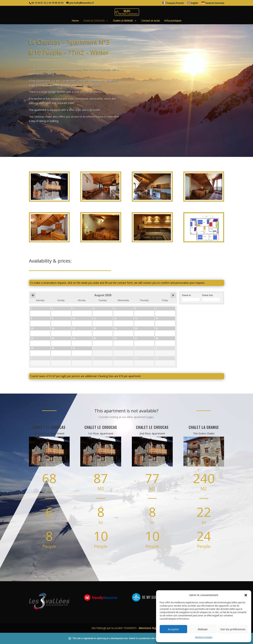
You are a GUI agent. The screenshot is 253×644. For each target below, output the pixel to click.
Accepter (173, 629)
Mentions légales (204, 637)
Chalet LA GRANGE (123, 21)
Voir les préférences (233, 629)
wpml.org (101, 638)
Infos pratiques (173, 21)
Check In (186, 295)
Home (75, 21)
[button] (246, 595)
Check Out (207, 295)
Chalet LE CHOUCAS (94, 21)
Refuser (203, 629)
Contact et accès (150, 21)
